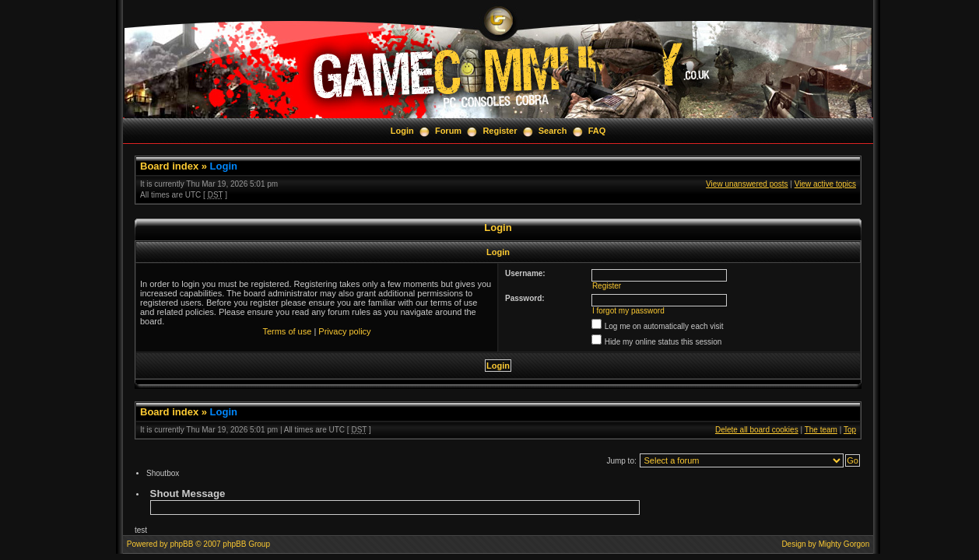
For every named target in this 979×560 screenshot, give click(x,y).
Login (402, 131)
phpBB (181, 544)
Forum (448, 131)
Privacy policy (344, 331)
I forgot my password (628, 311)
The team (821, 430)
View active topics (825, 184)
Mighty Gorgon (844, 544)
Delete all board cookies (757, 430)
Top (850, 430)
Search (553, 131)
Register (500, 131)
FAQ (597, 131)
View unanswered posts (747, 184)
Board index (169, 166)
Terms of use (287, 331)
